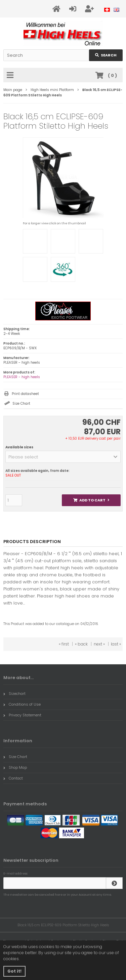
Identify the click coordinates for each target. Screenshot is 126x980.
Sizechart (14, 694)
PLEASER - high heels (22, 377)
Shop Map (15, 767)
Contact (13, 778)
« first (64, 644)
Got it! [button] (14, 971)
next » (99, 644)
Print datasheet (25, 394)
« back (81, 644)
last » (116, 644)
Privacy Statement (22, 715)
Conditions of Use (22, 704)
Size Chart (21, 404)
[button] (63, 457)
